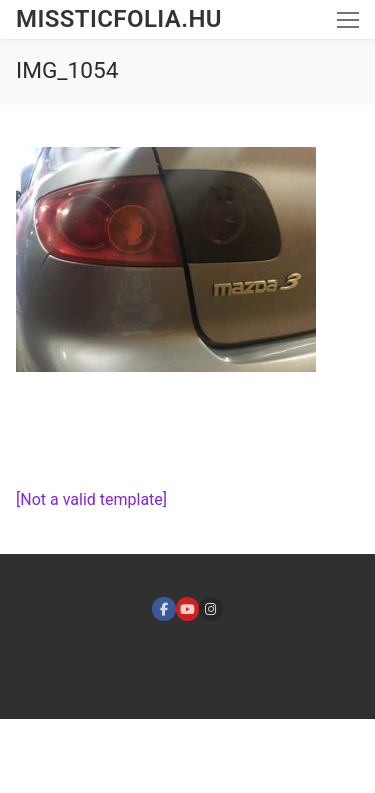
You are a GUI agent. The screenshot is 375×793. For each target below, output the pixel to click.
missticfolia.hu (119, 19)
